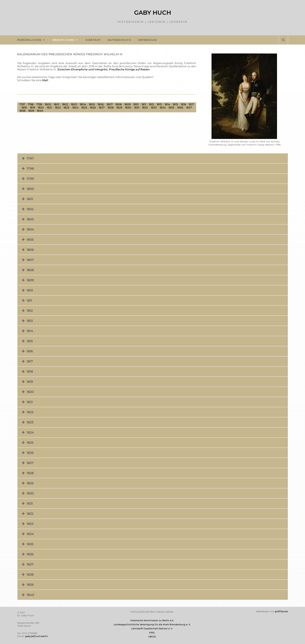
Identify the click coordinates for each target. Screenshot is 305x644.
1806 (101, 104)
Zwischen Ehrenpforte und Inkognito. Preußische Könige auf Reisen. (104, 69)
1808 (119, 104)
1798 (31, 104)
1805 (92, 104)
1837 (189, 107)
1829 (119, 107)
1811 (144, 104)
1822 (58, 107)
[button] (153, 158)
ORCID (152, 637)
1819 (32, 107)
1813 (159, 104)
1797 (22, 104)
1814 (167, 104)
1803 (74, 104)
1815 (175, 104)
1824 (75, 107)
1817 (191, 104)
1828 (111, 107)
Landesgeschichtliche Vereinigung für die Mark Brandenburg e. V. (152, 624)
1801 (56, 104)
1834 (163, 107)
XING (152, 633)
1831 (137, 107)
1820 (41, 107)
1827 (102, 107)
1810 (136, 104)
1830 (128, 107)
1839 (31, 111)
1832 (145, 107)
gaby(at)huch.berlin (36, 636)
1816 (183, 104)
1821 (49, 107)
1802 (65, 104)
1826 (93, 107)
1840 (40, 111)
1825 (84, 107)
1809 (127, 104)
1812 (151, 104)
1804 (83, 104)
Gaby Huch (153, 13)
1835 (171, 107)
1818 (24, 107)
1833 (154, 107)
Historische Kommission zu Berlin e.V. (152, 620)
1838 (22, 111)
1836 (180, 107)
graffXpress (281, 611)
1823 (66, 107)
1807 (110, 104)
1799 (39, 104)
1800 (48, 104)
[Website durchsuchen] (283, 40)
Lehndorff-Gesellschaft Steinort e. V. (152, 629)
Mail (45, 80)
